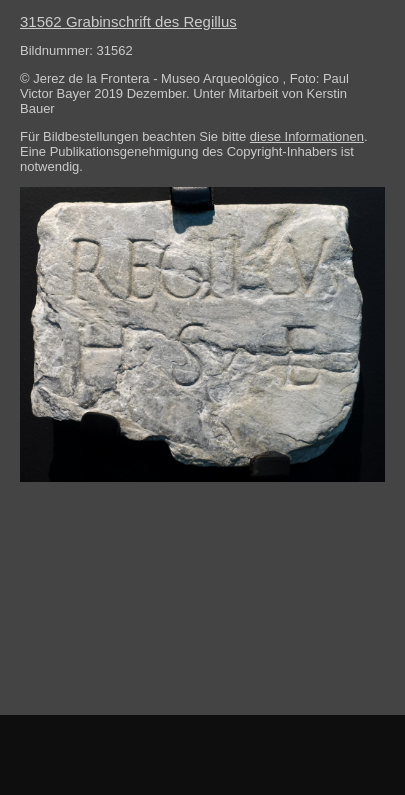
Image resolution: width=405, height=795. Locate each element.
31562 (128, 21)
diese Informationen (307, 136)
